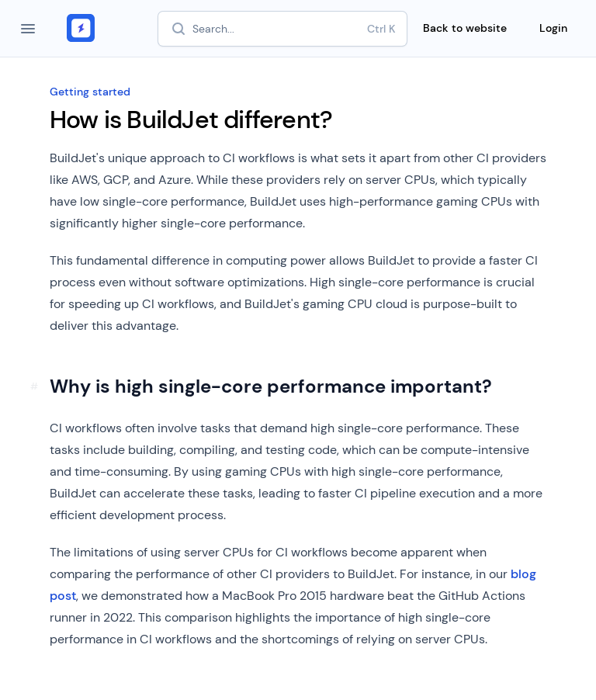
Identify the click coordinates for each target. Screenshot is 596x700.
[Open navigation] (28, 29)
